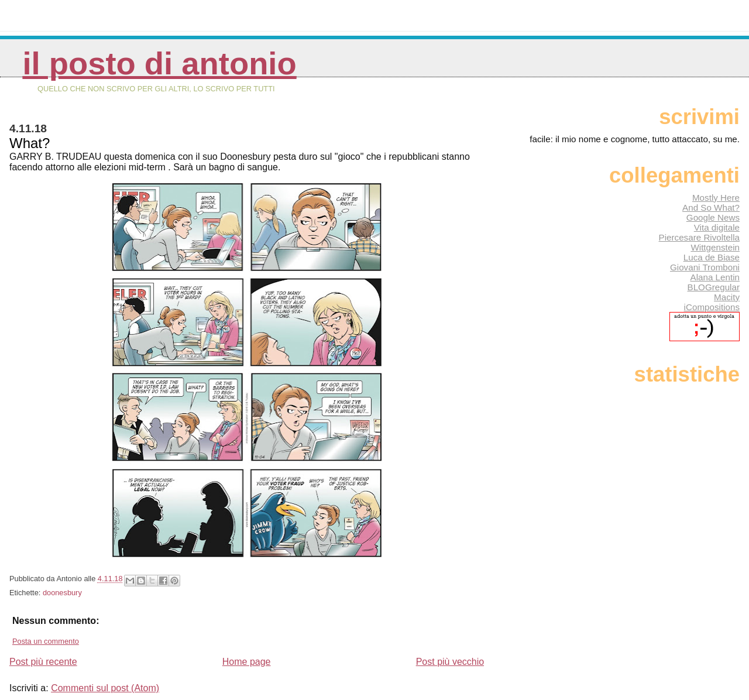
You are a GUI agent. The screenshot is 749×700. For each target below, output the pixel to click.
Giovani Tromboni (705, 267)
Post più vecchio (450, 662)
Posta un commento (46, 641)
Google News (713, 217)
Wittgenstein (715, 247)
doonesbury (62, 593)
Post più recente (43, 662)
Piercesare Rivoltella (699, 237)
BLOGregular (714, 287)
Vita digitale (717, 227)
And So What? (711, 207)
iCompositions (712, 307)
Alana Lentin (715, 277)
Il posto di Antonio (159, 64)
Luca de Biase (712, 257)
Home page (247, 662)
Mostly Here (716, 198)
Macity (727, 297)
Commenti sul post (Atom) (105, 688)
